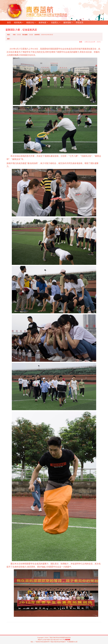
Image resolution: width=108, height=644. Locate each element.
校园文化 (31, 23)
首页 (9, 23)
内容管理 (67, 640)
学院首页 (80, 23)
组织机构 (19, 23)
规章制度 (43, 23)
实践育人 (56, 23)
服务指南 (68, 23)
